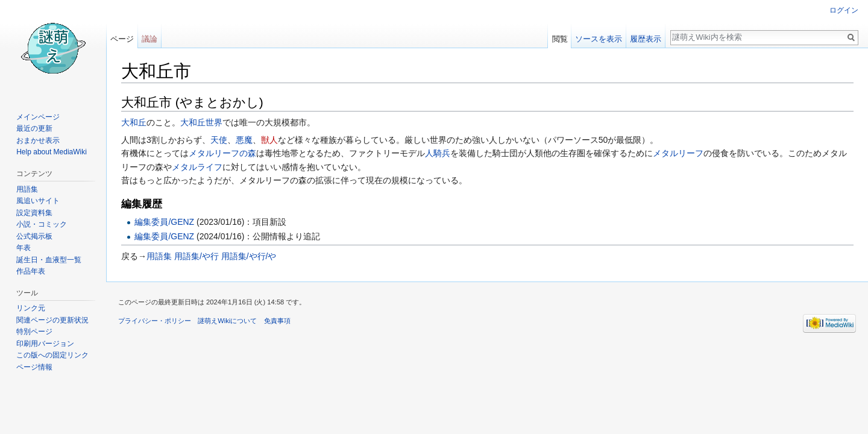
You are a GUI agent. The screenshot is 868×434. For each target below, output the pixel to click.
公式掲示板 (34, 236)
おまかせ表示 (38, 140)
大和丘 (134, 122)
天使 (219, 140)
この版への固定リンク (52, 355)
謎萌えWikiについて (227, 321)
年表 (24, 248)
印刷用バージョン (45, 344)
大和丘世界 (201, 122)
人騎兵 (438, 153)
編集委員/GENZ (164, 222)
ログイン (844, 10)
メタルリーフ (678, 153)
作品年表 (31, 271)
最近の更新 (34, 128)
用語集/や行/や (249, 256)
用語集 (159, 256)
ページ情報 (34, 367)
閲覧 (560, 39)
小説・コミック (42, 224)
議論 (149, 39)
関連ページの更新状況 (52, 320)
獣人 (269, 140)
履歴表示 (646, 39)
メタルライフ (197, 167)
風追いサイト (38, 201)
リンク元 (31, 308)
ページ (122, 39)
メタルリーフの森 (222, 153)
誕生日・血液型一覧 (49, 260)
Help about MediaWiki (52, 152)
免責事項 (277, 321)
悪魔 (244, 140)
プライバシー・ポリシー (155, 321)
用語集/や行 (197, 256)
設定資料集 (34, 213)
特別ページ (34, 332)
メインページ (38, 117)
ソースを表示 (599, 39)
